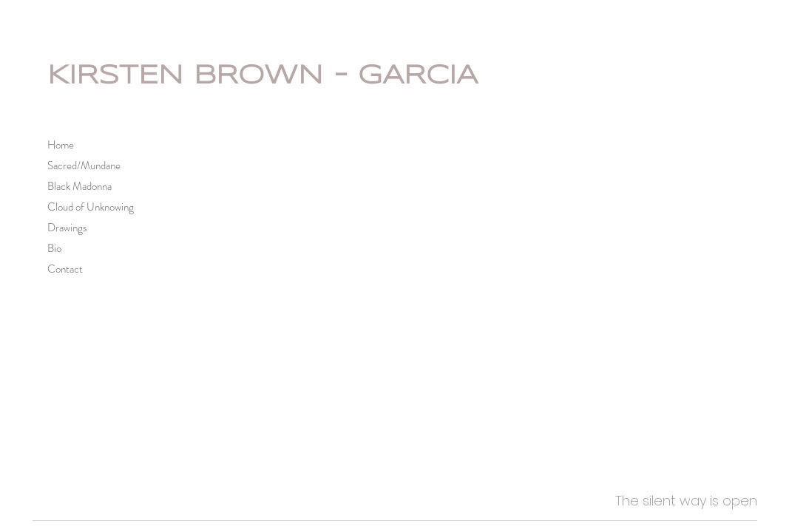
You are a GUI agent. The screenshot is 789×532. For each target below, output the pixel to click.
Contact (65, 269)
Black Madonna (79, 186)
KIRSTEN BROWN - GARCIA (263, 76)
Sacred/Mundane (84, 166)
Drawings (67, 228)
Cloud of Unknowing (91, 207)
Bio (54, 248)
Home (61, 145)
